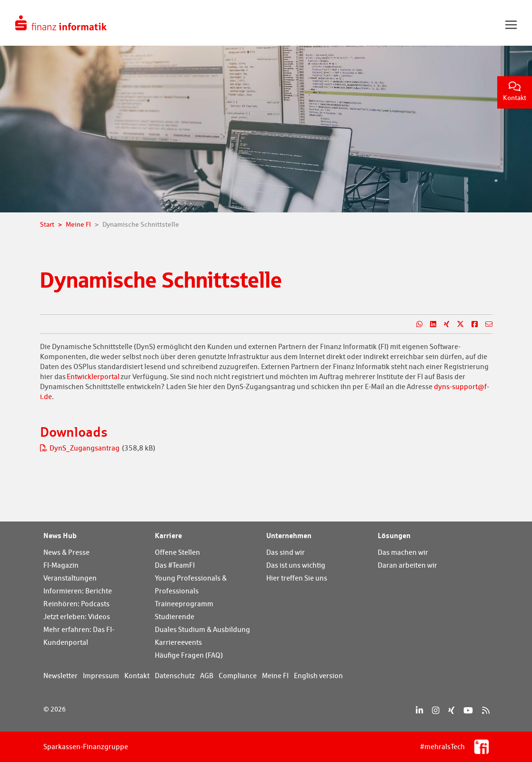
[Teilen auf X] (457, 324)
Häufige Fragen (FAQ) (189, 655)
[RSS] (486, 710)
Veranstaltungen (70, 578)
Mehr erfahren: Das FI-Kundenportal (79, 636)
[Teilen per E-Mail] (485, 324)
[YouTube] (468, 710)
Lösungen (394, 535)
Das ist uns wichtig (296, 565)
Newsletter (60, 676)
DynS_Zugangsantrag (80, 448)
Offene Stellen (177, 552)
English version (318, 676)
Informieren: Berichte (78, 591)
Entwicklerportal (93, 376)
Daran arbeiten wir (407, 565)
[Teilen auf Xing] (443, 324)
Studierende (175, 617)
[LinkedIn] (419, 710)
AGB (207, 676)
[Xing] (451, 710)
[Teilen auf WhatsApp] (416, 324)
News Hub (60, 535)
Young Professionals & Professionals (191, 584)
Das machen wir (403, 552)
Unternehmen (289, 535)
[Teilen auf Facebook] (471, 324)
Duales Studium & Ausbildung (202, 629)
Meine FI (275, 676)
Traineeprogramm (184, 604)
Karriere (168, 535)
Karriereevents (178, 642)
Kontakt (515, 92)
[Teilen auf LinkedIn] (429, 324)
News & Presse (66, 552)
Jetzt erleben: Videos (77, 617)
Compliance (238, 676)
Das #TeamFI (175, 565)
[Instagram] (436, 710)
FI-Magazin (61, 565)
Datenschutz (175, 676)
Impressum (101, 676)
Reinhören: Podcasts (76, 604)
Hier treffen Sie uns (297, 578)
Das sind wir (286, 552)
